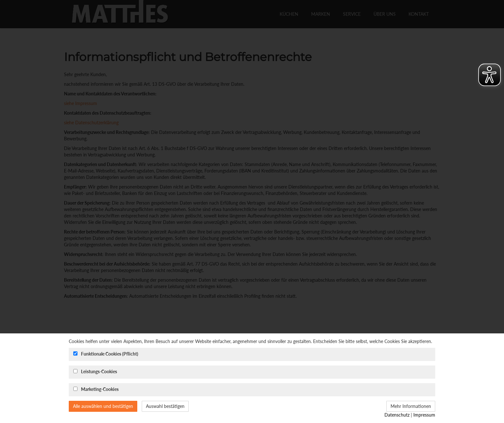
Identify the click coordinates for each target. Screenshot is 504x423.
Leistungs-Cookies (99, 371)
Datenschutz (397, 415)
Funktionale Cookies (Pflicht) (110, 354)
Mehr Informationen (411, 406)
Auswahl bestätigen (165, 406)
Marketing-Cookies (100, 389)
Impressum (424, 415)
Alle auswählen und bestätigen (103, 406)
